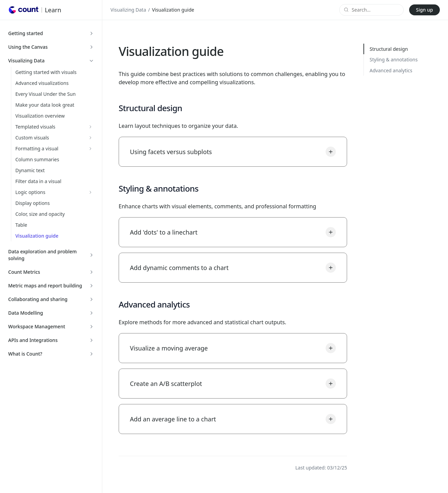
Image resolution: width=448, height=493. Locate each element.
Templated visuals (35, 127)
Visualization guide (37, 236)
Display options (33, 203)
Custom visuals (32, 138)
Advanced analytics (391, 70)
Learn (53, 10)
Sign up (424, 10)
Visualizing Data (128, 10)
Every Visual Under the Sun (46, 94)
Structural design (389, 49)
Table (21, 225)
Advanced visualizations (42, 83)
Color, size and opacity (40, 214)
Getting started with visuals (46, 72)
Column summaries (37, 159)
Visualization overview (40, 116)
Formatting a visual (37, 148)
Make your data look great (45, 105)
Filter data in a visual (38, 181)
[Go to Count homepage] (24, 10)
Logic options (30, 192)
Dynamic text (30, 170)
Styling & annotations (394, 59)
